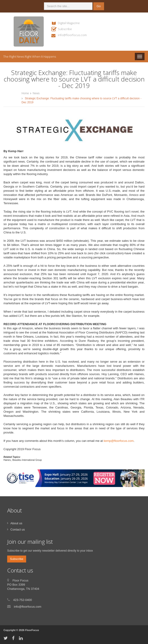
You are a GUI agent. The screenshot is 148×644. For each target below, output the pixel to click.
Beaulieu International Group (27, 460)
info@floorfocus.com (72, 35)
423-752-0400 (23, 600)
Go (99, 6)
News (36, 93)
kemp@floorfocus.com (119, 441)
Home (25, 93)
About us (16, 523)
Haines (7, 460)
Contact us (18, 529)
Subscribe (65, 29)
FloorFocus (32, 630)
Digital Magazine (69, 23)
